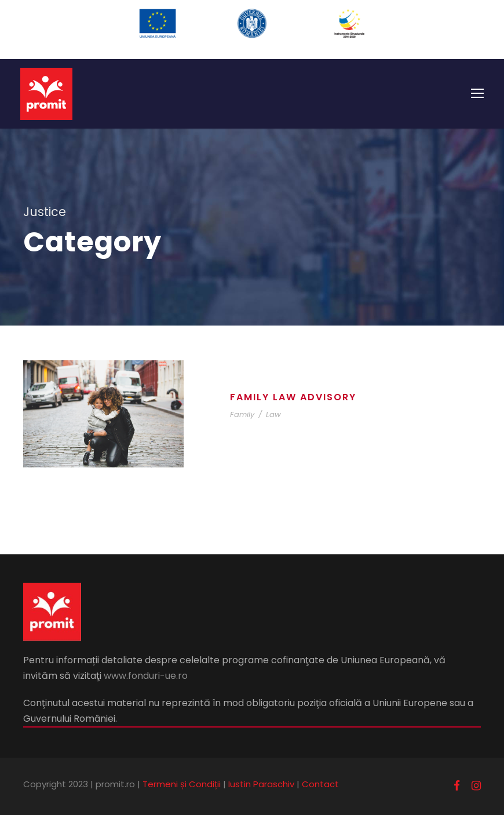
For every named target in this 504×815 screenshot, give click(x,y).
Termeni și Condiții (182, 784)
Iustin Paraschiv (261, 784)
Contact (320, 784)
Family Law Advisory (293, 397)
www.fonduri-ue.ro (146, 676)
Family (242, 414)
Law (273, 414)
